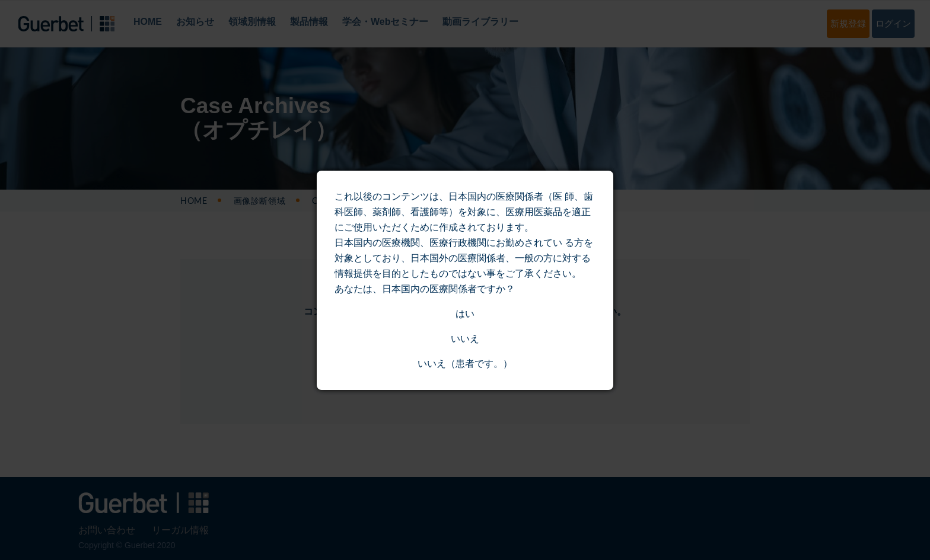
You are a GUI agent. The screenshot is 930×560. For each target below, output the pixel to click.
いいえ (465, 339)
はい (465, 314)
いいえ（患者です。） (465, 364)
